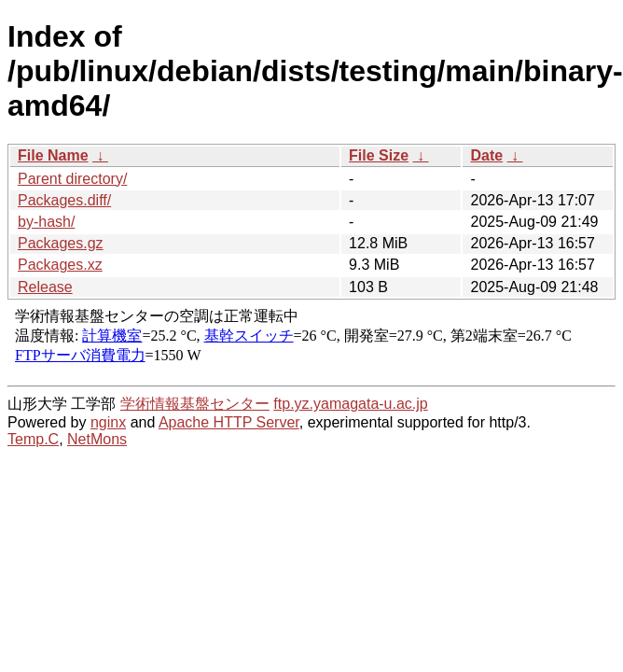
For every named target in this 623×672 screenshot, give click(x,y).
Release (45, 287)
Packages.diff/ (64, 200)
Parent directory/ (72, 179)
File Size (379, 155)
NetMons (97, 439)
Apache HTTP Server (229, 422)
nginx (108, 422)
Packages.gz (61, 243)
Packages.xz (60, 265)
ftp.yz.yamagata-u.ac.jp (350, 404)
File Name (53, 155)
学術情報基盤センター (195, 404)
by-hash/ (46, 222)
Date (486, 155)
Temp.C (33, 439)
